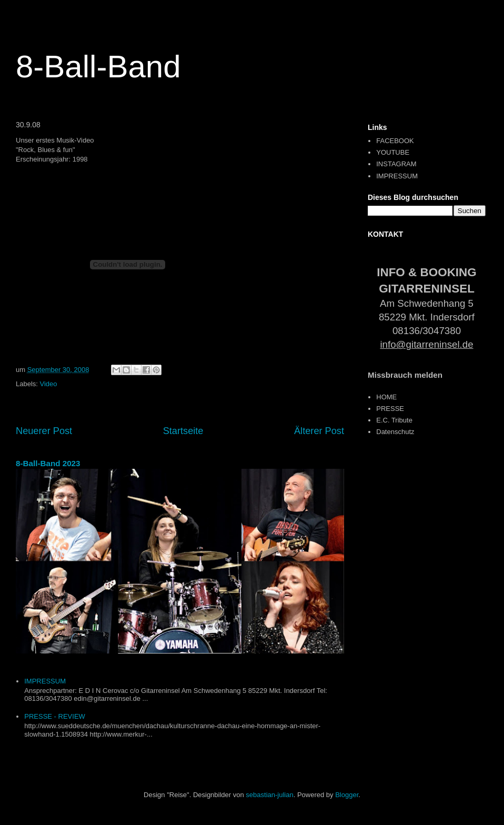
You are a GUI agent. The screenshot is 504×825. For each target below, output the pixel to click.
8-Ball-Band (98, 67)
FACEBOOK (395, 141)
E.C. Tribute (394, 420)
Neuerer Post (44, 431)
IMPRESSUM (45, 681)
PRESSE (390, 409)
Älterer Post (319, 431)
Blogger (347, 795)
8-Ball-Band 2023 (48, 463)
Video (49, 384)
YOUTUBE (393, 152)
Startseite (183, 431)
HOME (386, 397)
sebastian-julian (269, 795)
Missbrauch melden (405, 375)
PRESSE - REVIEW (55, 716)
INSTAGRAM (396, 164)
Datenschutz (395, 432)
